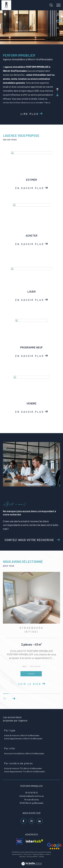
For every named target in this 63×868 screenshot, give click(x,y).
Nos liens (22, 856)
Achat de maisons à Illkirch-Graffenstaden (22, 735)
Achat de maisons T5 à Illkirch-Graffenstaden (23, 768)
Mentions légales (38, 854)
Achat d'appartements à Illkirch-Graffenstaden (23, 739)
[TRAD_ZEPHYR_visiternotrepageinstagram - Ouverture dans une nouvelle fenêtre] (31, 821)
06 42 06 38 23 (31, 793)
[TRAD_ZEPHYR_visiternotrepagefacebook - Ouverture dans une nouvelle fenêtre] (23, 821)
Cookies (41, 857)
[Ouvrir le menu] (58, 5)
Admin (48, 854)
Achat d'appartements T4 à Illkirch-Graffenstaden (25, 772)
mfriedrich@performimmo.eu (31, 796)
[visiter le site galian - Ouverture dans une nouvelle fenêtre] (19, 841)
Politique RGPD (32, 856)
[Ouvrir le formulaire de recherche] (51, 5)
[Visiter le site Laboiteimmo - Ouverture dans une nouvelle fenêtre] (31, 862)
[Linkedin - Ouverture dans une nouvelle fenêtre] (40, 821)
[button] (14, 699)
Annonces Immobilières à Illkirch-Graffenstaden (24, 753)
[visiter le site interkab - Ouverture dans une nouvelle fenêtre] (35, 841)
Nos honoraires (17, 854)
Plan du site (28, 854)
